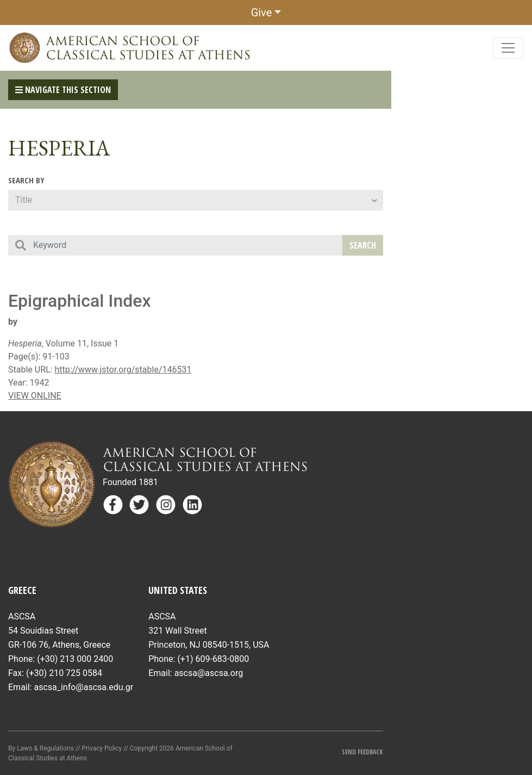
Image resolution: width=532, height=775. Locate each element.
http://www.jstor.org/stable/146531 (123, 370)
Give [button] (262, 13)
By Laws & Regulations (41, 748)
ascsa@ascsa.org (209, 673)
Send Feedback (362, 752)
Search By (26, 180)
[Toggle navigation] (508, 48)
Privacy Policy (102, 748)
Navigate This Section (63, 90)
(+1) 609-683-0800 (213, 659)
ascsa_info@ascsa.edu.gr (83, 687)
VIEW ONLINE (35, 396)
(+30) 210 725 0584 (64, 673)
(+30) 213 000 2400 (75, 659)
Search (363, 245)
